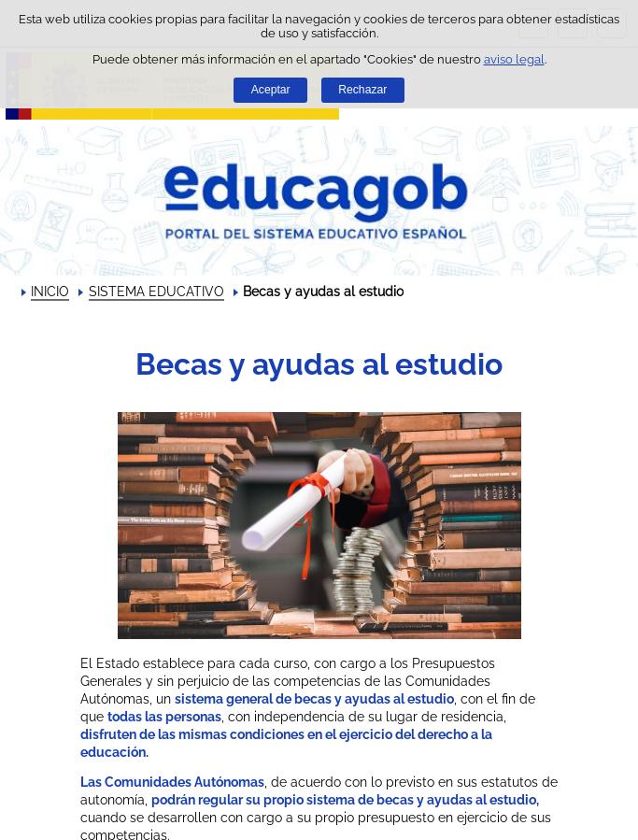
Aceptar (271, 90)
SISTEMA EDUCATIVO (156, 292)
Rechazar (362, 90)
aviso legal (514, 59)
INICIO (50, 292)
